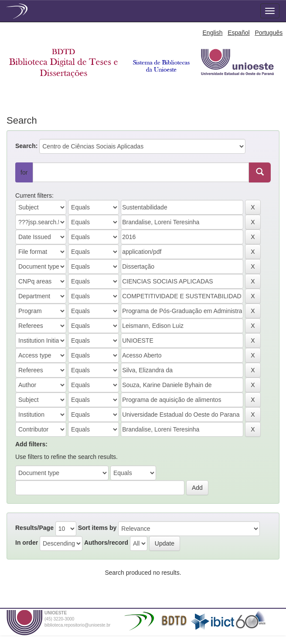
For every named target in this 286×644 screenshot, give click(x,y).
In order (27, 543)
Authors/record (106, 543)
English (213, 33)
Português (269, 33)
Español (239, 33)
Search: (26, 146)
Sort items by (97, 528)
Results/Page (34, 528)
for (24, 172)
